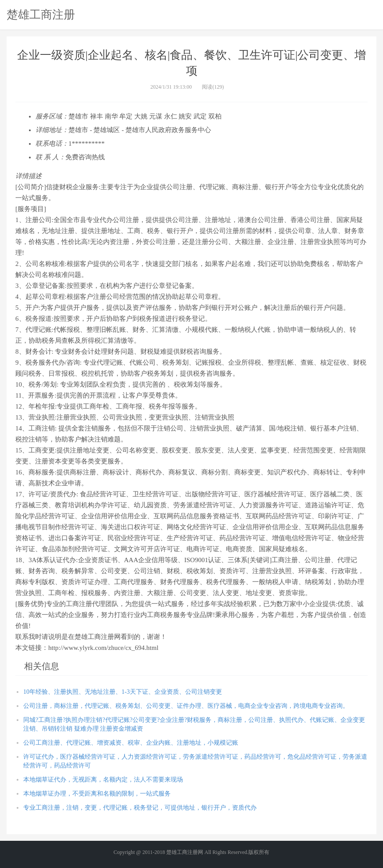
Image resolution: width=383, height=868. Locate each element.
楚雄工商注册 (41, 14)
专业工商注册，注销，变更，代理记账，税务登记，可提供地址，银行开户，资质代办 (140, 808)
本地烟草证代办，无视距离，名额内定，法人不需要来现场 (103, 780)
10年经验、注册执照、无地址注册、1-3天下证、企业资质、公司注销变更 (123, 692)
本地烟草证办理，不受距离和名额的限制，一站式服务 (97, 794)
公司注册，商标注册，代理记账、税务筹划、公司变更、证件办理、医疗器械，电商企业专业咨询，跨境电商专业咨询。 (186, 706)
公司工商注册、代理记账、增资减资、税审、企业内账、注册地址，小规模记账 (131, 743)
